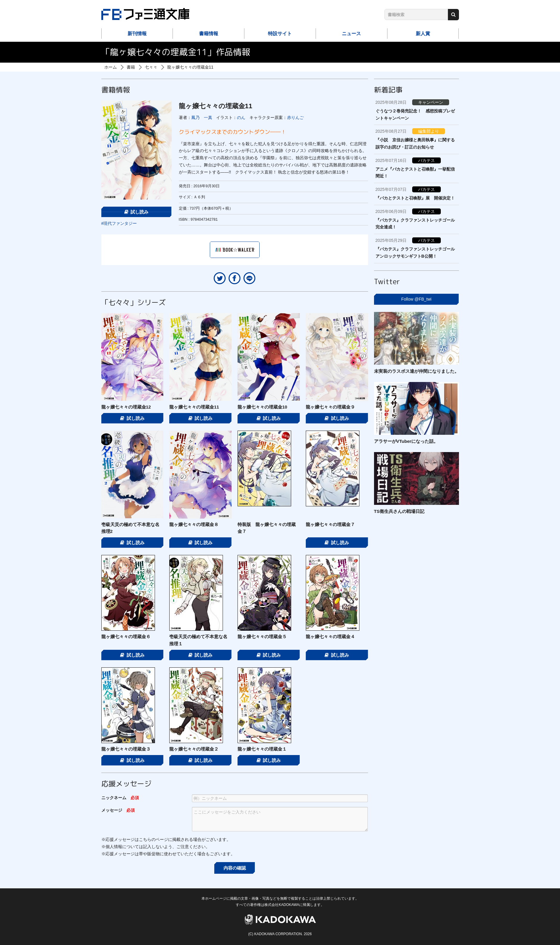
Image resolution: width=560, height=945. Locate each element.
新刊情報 (137, 34)
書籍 (131, 67)
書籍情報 (209, 34)
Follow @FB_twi (416, 299)
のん (241, 117)
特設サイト (280, 34)
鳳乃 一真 (202, 117)
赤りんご (295, 117)
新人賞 (423, 34)
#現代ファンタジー (119, 223)
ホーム (111, 67)
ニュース (351, 34)
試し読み (136, 212)
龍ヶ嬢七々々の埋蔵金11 (190, 67)
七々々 (151, 67)
